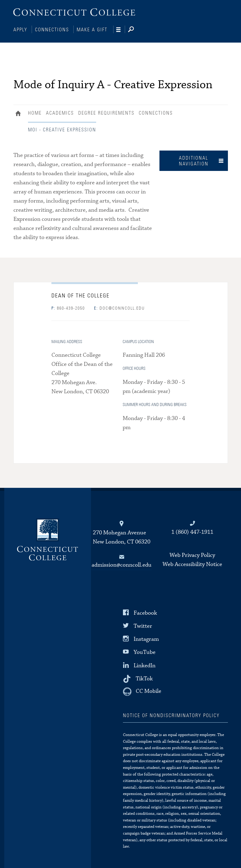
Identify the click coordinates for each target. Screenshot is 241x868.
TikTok (144, 678)
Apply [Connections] (20, 30)
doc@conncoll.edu (119, 308)
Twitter (143, 625)
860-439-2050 (68, 308)
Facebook (145, 612)
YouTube (145, 652)
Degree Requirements (106, 113)
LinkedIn (145, 665)
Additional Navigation (194, 160)
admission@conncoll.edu (122, 564)
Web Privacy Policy (192, 555)
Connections (52, 30)
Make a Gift (92, 30)
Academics (60, 113)
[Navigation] (121, 30)
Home (20, 113)
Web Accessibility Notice (192, 564)
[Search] (136, 30)
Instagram (146, 639)
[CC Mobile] (142, 691)
